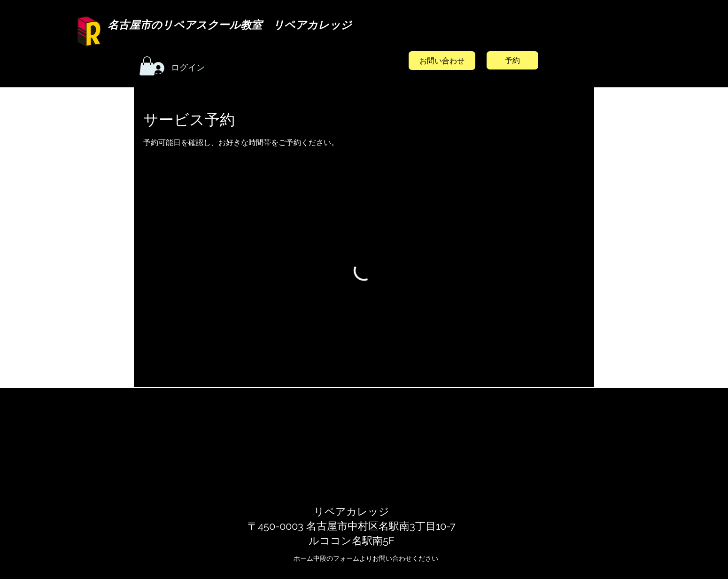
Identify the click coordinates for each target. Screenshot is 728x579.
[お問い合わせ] (442, 61)
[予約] (512, 60)
